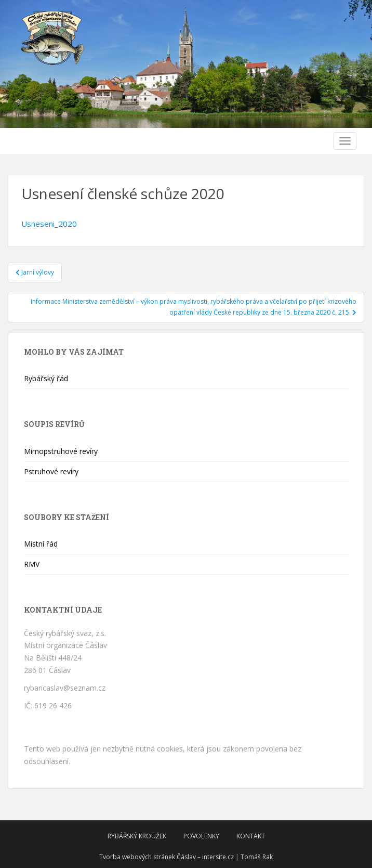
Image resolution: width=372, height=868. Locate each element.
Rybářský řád (46, 378)
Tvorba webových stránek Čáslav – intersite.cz (167, 857)
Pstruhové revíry (51, 471)
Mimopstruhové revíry (61, 451)
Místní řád (41, 544)
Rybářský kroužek (137, 836)
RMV (32, 564)
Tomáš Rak (257, 857)
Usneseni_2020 (49, 224)
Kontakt (251, 836)
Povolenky (201, 836)
